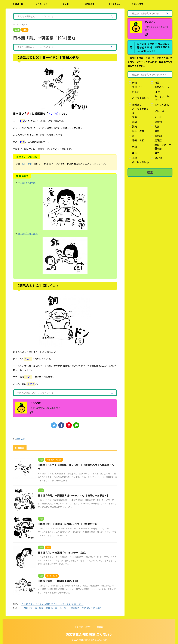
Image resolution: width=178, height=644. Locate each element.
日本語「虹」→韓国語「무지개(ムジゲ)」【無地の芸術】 (69, 524)
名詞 (18, 439)
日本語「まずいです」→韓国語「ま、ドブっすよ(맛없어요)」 (52, 604)
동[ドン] (26, 164)
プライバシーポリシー (84, 627)
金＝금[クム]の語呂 (28, 183)
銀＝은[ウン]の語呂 (28, 234)
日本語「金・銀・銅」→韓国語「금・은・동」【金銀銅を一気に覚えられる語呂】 (63, 608)
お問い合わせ (137, 4)
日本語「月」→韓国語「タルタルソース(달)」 (63, 553)
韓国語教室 (90, 4)
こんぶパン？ (42, 4)
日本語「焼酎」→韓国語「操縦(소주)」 (59, 581)
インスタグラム (113, 4)
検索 (150, 172)
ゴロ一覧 (18, 4)
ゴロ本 (66, 4)
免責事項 (100, 627)
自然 (23, 439)
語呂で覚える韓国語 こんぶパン (89, 634)
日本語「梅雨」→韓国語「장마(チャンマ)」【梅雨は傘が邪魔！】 (73, 496)
